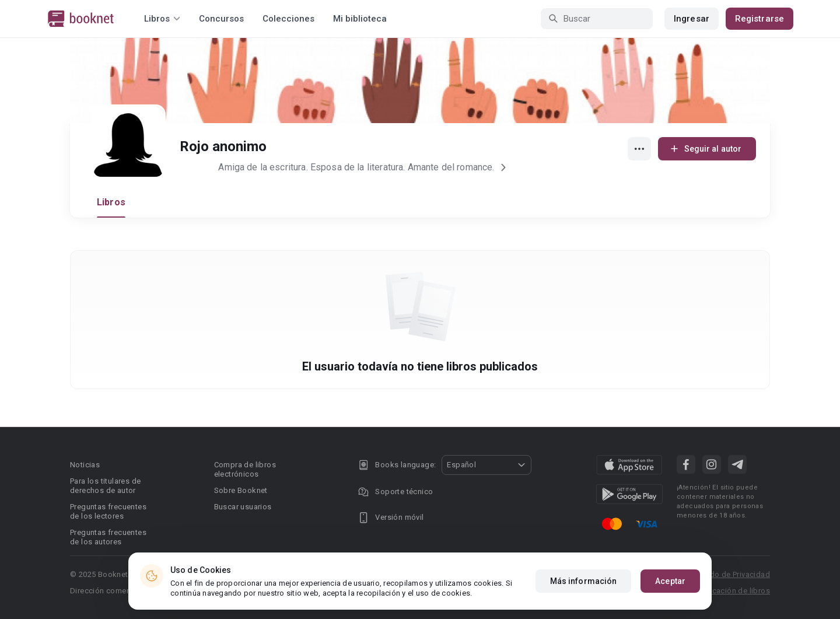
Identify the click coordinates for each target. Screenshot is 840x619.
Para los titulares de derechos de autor (105, 486)
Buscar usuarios (243, 507)
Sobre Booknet (241, 490)
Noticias (85, 465)
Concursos (221, 19)
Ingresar (692, 19)
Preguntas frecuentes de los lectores (108, 511)
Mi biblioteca (360, 19)
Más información (584, 582)
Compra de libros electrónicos (245, 469)
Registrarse (759, 19)
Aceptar (670, 582)
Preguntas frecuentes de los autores (108, 537)
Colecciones (288, 19)
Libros (111, 202)
